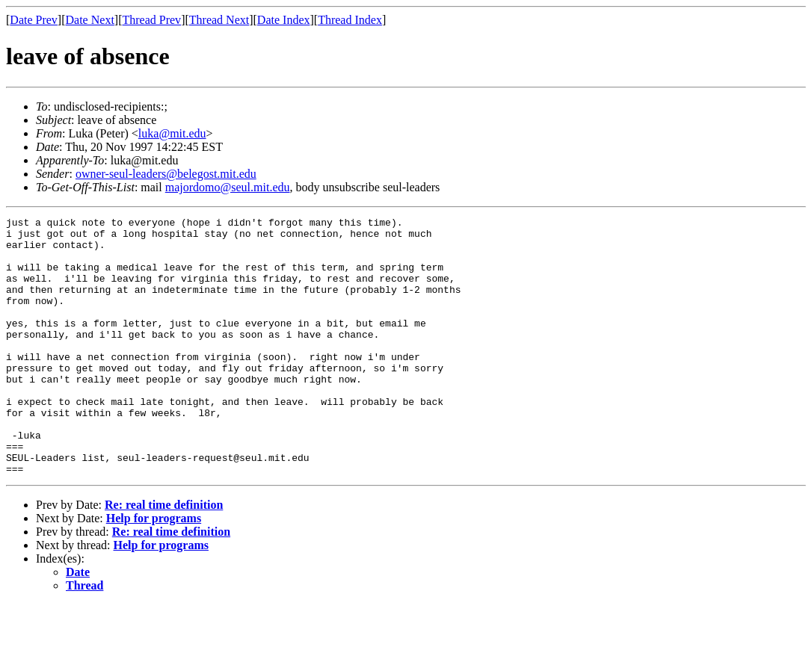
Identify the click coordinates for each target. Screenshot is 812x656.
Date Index (284, 20)
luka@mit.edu (172, 133)
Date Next (90, 20)
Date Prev (34, 20)
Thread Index (350, 20)
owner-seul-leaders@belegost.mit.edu (166, 174)
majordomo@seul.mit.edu (228, 187)
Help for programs (154, 570)
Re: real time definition (164, 556)
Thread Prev (151, 20)
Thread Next (219, 20)
